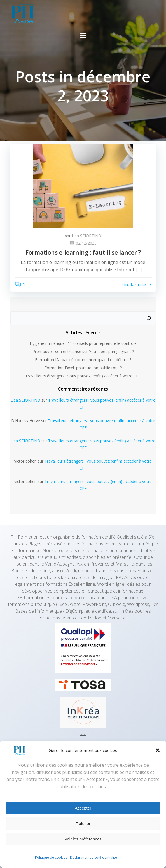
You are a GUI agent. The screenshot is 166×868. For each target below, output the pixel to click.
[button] (158, 750)
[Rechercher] (149, 318)
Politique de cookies (51, 857)
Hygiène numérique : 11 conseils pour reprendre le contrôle (83, 343)
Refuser (83, 823)
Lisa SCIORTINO (86, 236)
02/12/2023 (83, 243)
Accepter (83, 808)
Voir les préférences (83, 839)
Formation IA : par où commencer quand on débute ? (83, 360)
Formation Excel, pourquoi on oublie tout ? (83, 368)
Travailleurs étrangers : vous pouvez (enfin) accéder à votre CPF (83, 376)
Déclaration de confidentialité (93, 857)
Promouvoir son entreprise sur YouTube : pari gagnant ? (83, 351)
